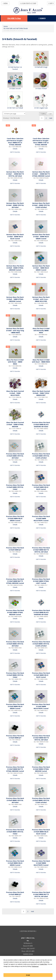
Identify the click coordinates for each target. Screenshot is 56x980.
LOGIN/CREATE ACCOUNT (28, 3)
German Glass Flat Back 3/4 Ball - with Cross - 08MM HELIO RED (41, 299)
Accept (28, 975)
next (51, 118)
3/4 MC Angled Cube (41, 108)
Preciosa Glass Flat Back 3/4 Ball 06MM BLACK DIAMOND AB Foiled (41, 612)
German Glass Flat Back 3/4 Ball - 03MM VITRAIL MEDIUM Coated (15, 268)
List (50, 114)
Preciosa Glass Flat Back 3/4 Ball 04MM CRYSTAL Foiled (15, 487)
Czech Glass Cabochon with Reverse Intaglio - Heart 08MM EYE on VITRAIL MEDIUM (15, 142)
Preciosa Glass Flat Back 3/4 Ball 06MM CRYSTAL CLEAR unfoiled (41, 644)
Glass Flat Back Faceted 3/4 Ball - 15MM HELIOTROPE (15, 393)
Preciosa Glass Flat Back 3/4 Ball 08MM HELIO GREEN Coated (15, 863)
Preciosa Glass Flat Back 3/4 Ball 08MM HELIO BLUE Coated (41, 832)
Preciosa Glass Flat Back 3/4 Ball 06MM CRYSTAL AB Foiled (15, 644)
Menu (5, 3)
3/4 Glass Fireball (41, 89)
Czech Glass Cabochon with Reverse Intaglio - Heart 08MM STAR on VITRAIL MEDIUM (41, 142)
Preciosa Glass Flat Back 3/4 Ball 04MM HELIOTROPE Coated (41, 518)
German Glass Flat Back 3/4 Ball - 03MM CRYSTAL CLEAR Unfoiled (41, 205)
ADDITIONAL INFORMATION (28, 931)
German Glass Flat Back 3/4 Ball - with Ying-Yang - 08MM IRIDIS (15, 331)
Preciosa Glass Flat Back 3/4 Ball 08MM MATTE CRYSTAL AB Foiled (41, 894)
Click (14, 18)
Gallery (43, 114)
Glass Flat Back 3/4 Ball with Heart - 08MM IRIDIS (41, 361)
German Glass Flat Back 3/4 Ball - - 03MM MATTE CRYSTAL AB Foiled (15, 174)
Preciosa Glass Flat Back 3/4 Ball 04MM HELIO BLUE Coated (41, 487)
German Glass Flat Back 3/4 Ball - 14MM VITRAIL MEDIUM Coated (15, 299)
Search (42, 18)
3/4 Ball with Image (41, 67)
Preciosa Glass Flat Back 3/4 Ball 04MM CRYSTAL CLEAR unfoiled (41, 456)
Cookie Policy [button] (43, 964)
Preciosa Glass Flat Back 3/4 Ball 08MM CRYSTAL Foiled (15, 832)
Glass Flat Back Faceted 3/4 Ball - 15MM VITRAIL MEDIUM (15, 424)
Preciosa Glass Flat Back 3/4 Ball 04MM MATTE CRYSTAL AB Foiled (41, 550)
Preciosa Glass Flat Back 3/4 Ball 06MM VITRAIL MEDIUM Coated (41, 769)
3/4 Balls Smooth (15, 89)
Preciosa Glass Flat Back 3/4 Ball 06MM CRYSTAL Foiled (15, 675)
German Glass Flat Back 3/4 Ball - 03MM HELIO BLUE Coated (15, 237)
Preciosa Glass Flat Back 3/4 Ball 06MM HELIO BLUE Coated (41, 675)
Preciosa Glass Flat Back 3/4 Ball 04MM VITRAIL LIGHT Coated (41, 581)
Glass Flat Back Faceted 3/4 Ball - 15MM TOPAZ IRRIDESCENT (41, 393)
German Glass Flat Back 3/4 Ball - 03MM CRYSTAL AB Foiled (15, 205)
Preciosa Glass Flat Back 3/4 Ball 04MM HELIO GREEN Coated (15, 518)
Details (15, 149)
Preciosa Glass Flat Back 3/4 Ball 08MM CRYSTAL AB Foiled (15, 800)
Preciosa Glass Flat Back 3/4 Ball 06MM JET (15, 737)
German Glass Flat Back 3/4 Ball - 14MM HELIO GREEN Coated (41, 268)
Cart (51, 3)
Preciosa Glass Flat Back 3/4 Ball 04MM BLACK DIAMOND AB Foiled (41, 424)
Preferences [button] (35, 966)
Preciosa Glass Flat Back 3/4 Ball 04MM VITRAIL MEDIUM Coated (15, 612)
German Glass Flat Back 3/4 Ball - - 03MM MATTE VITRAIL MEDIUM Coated (41, 174)
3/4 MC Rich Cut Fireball (15, 108)
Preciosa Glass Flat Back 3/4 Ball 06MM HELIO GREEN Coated (15, 706)
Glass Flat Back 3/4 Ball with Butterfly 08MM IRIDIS (41, 331)
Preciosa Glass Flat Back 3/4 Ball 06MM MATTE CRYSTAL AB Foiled (41, 738)
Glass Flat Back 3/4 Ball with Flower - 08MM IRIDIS (15, 362)
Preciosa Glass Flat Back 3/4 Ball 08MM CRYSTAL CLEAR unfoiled (41, 800)
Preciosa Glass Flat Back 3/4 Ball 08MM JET (15, 893)
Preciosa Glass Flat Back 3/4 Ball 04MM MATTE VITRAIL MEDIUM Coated (15, 581)
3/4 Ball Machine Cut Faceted (15, 68)
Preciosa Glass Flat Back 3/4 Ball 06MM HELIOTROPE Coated (41, 706)
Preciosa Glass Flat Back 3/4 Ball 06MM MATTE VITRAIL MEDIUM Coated (15, 769)
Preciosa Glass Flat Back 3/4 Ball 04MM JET (15, 549)
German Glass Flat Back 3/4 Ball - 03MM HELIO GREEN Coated (41, 237)
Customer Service (28, 954)
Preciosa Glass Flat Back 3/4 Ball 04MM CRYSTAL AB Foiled (15, 456)
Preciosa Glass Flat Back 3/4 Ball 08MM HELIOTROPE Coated (41, 863)
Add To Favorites (15, 152)
